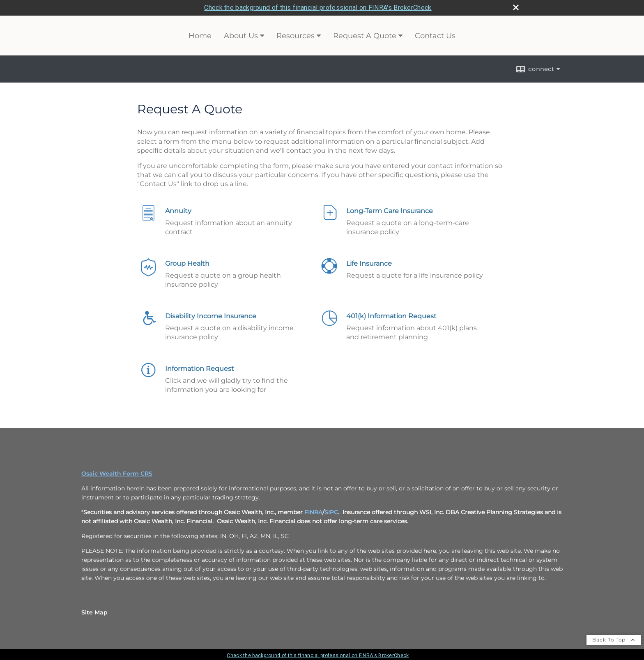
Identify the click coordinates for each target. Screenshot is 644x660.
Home (200, 36)
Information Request (200, 369)
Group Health (187, 263)
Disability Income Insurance (211, 316)
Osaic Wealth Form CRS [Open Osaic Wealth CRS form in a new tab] (117, 474)
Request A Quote (365, 36)
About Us (241, 36)
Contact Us (435, 36)
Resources (296, 36)
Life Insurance (369, 263)
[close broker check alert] (516, 7)
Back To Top (614, 640)
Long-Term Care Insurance (390, 211)
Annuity (178, 211)
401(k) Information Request (391, 316)
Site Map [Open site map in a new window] (94, 612)
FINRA (313, 512)
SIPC (331, 512)
